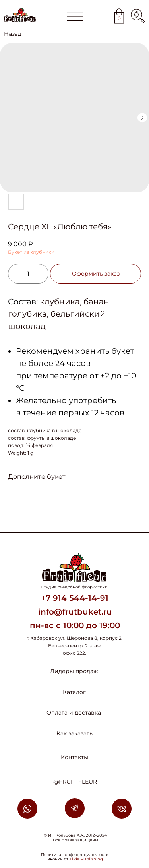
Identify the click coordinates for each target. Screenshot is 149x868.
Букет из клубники (31, 252)
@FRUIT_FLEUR (75, 782)
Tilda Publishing (86, 859)
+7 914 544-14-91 (75, 598)
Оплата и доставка (74, 713)
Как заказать (74, 733)
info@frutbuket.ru (75, 612)
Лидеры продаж (74, 671)
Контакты (74, 757)
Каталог (74, 692)
